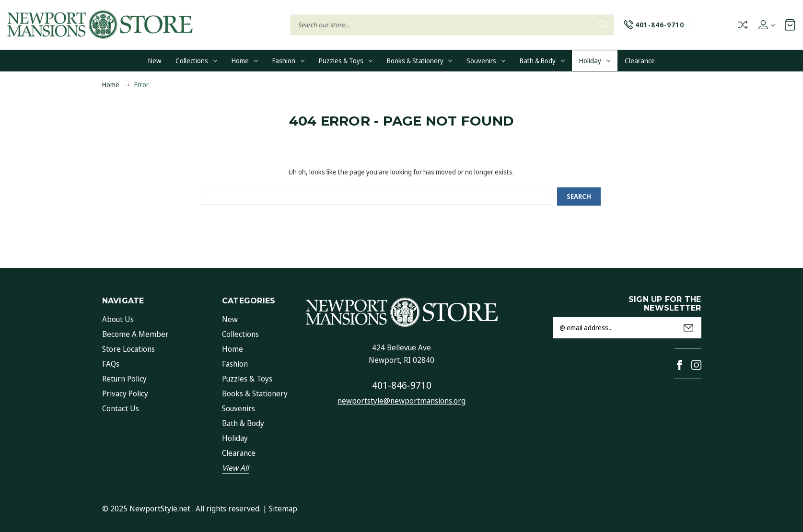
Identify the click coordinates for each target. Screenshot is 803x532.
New (155, 61)
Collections (196, 61)
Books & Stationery (420, 61)
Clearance (640, 61)
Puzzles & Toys (346, 61)
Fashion (288, 61)
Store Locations (128, 349)
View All (235, 468)
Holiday (595, 61)
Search (603, 24)
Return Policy (124, 379)
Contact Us (121, 408)
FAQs (111, 364)
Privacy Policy (125, 393)
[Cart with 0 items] (790, 24)
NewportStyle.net (160, 509)
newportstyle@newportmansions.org (401, 401)
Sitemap (283, 509)
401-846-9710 (402, 385)
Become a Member (135, 334)
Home (245, 61)
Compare (743, 25)
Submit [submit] (688, 328)
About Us (118, 319)
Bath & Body (542, 61)
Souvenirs (486, 61)
